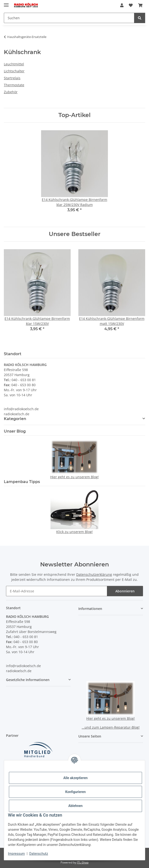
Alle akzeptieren (75, 778)
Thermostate (14, 85)
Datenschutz (39, 854)
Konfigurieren (75, 792)
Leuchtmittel (14, 64)
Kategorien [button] (15, 419)
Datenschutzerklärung (94, 574)
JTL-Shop (83, 862)
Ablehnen (75, 806)
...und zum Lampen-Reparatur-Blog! (111, 727)
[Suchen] (140, 18)
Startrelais (12, 78)
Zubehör (11, 92)
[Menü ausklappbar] (6, 3)
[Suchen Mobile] (69, 18)
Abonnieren (125, 591)
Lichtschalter (14, 71)
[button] (122, 5)
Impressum (16, 854)
